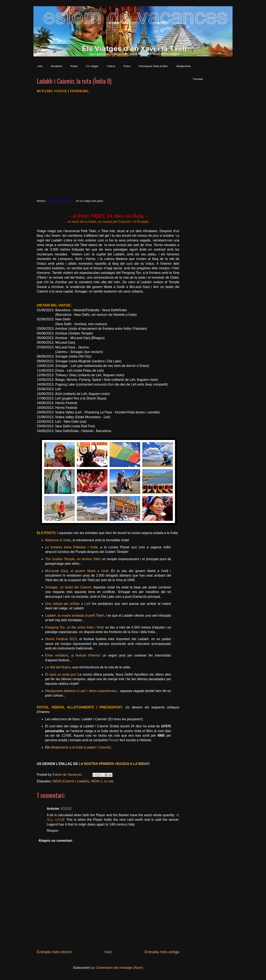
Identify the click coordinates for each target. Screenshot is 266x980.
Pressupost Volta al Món (153, 66)
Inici (40, 66)
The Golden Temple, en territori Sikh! (73, 559)
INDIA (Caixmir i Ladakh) (71, 781)
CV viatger (92, 66)
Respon (52, 831)
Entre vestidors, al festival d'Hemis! (73, 655)
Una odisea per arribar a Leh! (68, 604)
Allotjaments (183, 66)
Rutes (74, 66)
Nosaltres (57, 66)
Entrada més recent (54, 952)
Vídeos (111, 66)
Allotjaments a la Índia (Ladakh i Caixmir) (81, 747)
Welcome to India (58, 540)
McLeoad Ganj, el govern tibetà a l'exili (77, 571)
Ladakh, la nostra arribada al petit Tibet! (75, 616)
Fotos (127, 66)
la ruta (109, 781)
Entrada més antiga (162, 952)
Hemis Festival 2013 (61, 639)
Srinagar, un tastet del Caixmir (68, 587)
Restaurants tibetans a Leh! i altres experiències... (82, 691)
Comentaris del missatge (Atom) (120, 968)
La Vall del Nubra (58, 667)
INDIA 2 (97, 781)
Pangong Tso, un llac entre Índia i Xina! (75, 627)
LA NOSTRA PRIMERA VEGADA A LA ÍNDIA (113, 764)
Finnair (114, 740)
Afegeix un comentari (55, 841)
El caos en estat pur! (61, 674)
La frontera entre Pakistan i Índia (71, 547)
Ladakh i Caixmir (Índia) (61, 201)
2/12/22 (66, 809)
